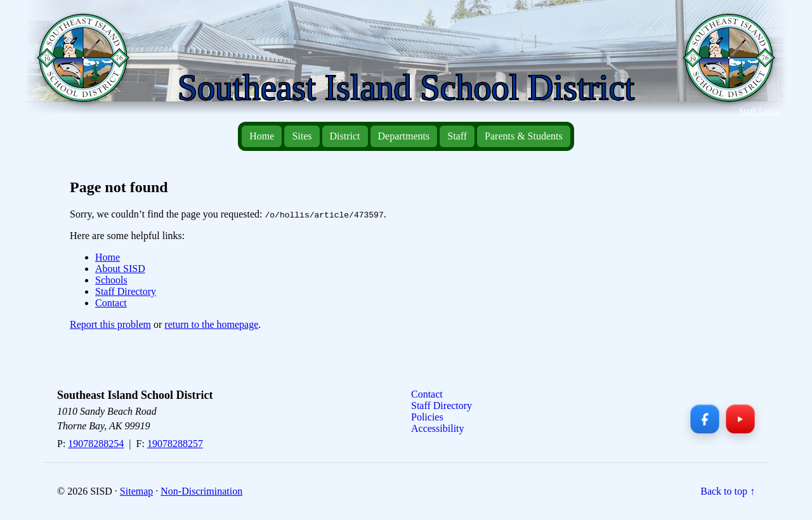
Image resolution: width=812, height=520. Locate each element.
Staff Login (759, 111)
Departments (404, 136)
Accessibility (438, 428)
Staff (457, 136)
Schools (111, 280)
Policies (427, 417)
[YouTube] (740, 419)
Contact (111, 303)
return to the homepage (211, 324)
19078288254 (96, 444)
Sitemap (136, 491)
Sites (302, 136)
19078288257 (175, 444)
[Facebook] (705, 419)
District (345, 136)
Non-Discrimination (201, 491)
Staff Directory (126, 291)
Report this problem (110, 324)
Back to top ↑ (728, 491)
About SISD (120, 269)
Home (262, 136)
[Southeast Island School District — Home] (88, 64)
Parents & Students (524, 136)
